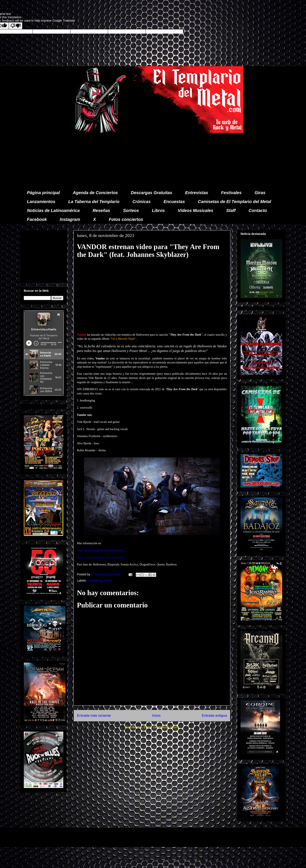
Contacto (258, 210)
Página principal (43, 193)
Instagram (70, 219)
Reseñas (101, 210)
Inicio (156, 716)
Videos (107, 581)
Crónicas (142, 202)
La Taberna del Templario (94, 202)
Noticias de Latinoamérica (53, 210)
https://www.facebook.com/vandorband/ (101, 550)
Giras (260, 193)
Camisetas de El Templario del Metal (234, 202)
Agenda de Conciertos (95, 193)
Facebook (37, 219)
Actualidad (94, 581)
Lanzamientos (41, 202)
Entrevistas (197, 193)
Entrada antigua (215, 716)
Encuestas (174, 202)
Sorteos (131, 210)
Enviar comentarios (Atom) (161, 727)
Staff (231, 210)
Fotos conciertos (126, 219)
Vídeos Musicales (196, 210)
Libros (158, 210)
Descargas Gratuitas (152, 193)
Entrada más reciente (94, 716)
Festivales (231, 193)
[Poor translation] (16, 26)
